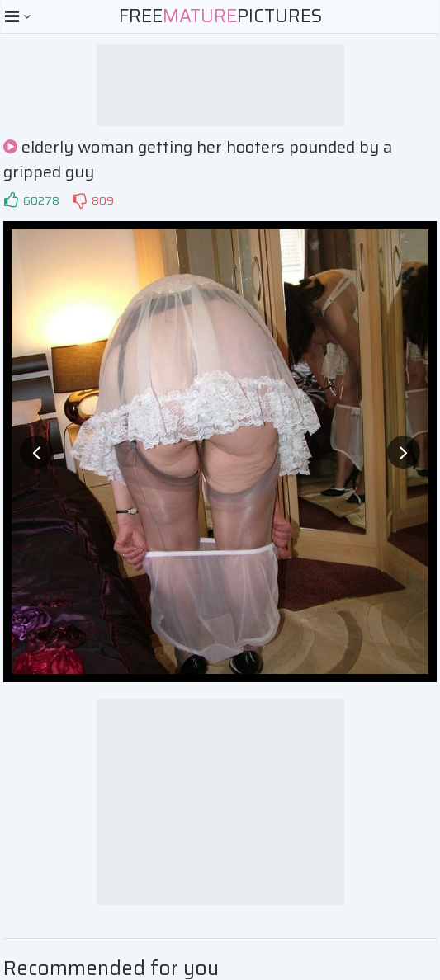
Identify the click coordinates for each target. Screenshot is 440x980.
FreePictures (220, 16)
